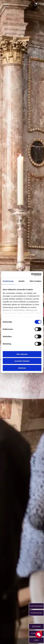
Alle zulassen (22, 354)
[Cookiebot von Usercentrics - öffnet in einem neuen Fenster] (31, 275)
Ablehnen (22, 368)
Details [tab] (22, 281)
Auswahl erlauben (22, 361)
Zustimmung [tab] (8, 281)
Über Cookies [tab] (36, 281)
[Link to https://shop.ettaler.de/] (36, 4)
